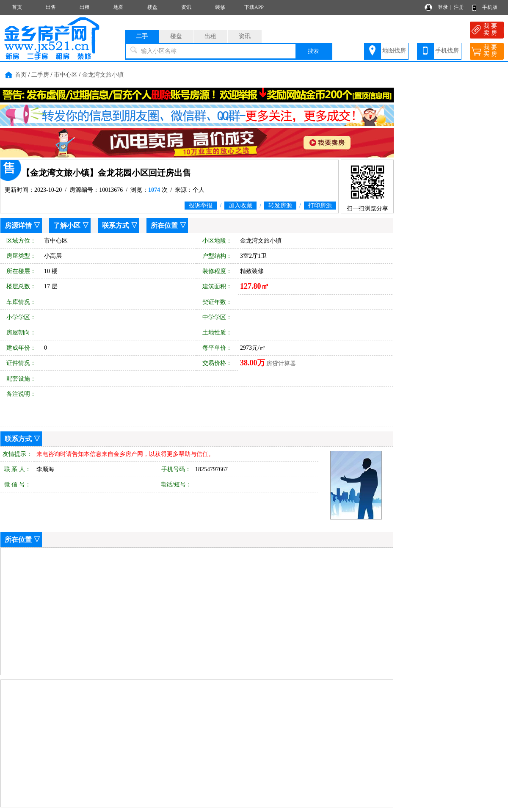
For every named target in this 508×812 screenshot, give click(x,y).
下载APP (254, 7)
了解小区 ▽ (71, 225)
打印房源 (320, 206)
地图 (119, 7)
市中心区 (66, 75)
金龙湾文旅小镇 (103, 75)
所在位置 (164, 225)
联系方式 (116, 225)
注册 (459, 7)
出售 (51, 7)
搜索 (313, 51)
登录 (443, 7)
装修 (220, 7)
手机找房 (447, 51)
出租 (85, 7)
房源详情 (18, 225)
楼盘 (152, 7)
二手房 (40, 75)
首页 (17, 7)
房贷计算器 (281, 363)
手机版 (490, 7)
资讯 (186, 7)
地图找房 (394, 51)
